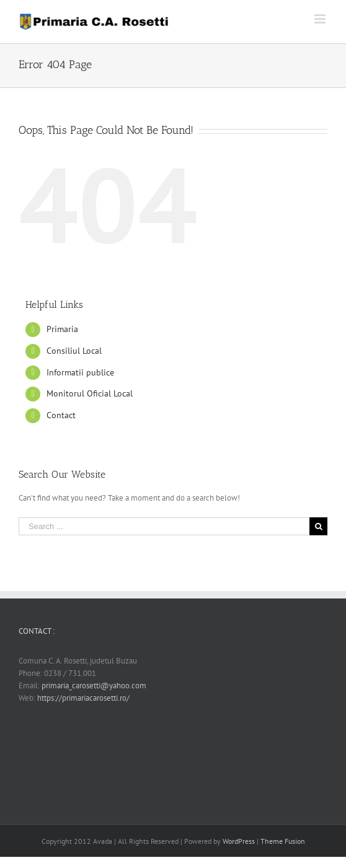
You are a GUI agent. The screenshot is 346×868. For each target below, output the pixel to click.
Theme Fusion (283, 841)
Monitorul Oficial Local (90, 393)
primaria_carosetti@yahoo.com (94, 686)
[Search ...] (164, 526)
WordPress (239, 841)
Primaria (62, 329)
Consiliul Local (74, 351)
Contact (61, 415)
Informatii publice (80, 372)
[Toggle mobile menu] (321, 19)
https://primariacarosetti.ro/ (83, 698)
